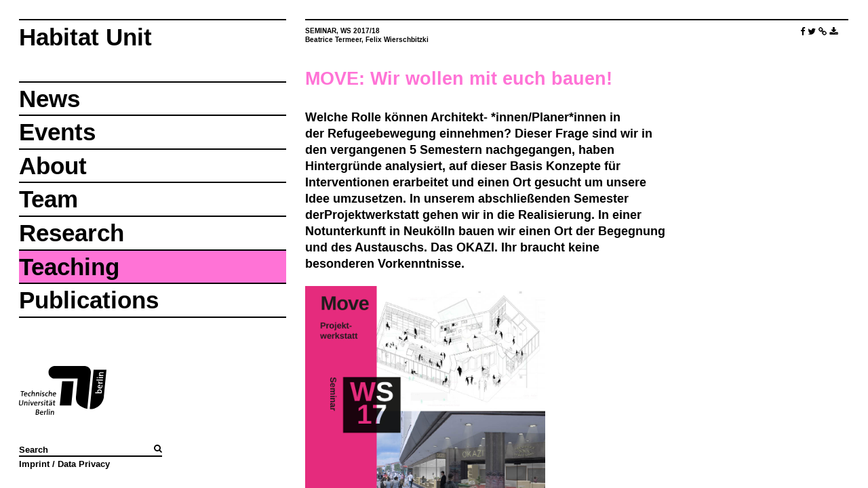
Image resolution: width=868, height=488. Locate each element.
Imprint (34, 464)
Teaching (69, 267)
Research (72, 233)
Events (57, 132)
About (53, 166)
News (50, 99)
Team (48, 199)
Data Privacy (84, 464)
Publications (89, 300)
